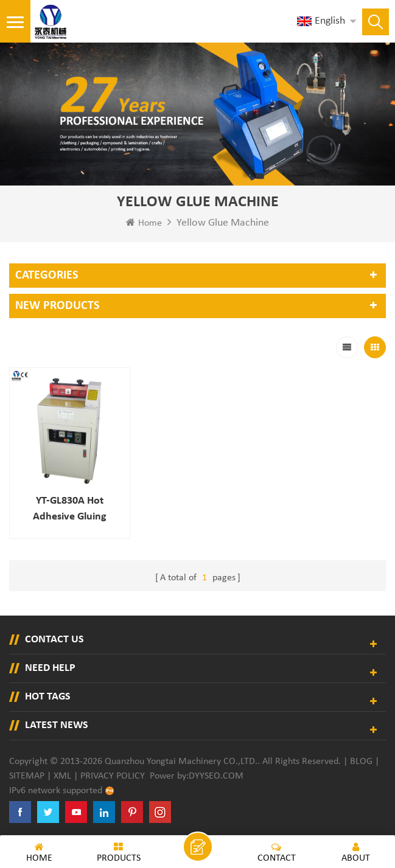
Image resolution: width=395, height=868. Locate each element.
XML (62, 773)
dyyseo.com (216, 773)
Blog (361, 758)
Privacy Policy (113, 773)
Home (144, 223)
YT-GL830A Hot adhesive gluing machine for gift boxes (68, 506)
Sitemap (27, 773)
